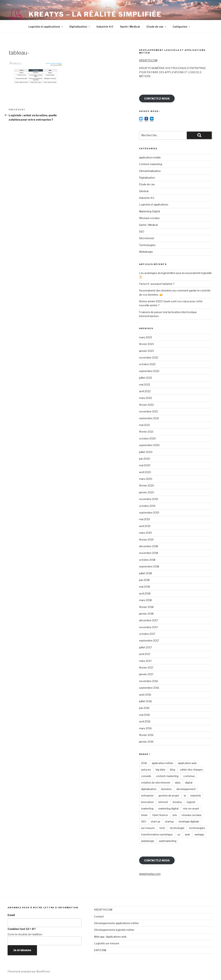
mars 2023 (145, 337)
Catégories (182, 27)
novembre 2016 (149, 681)
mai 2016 (145, 715)
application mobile (150, 157)
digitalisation (149, 789)
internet (163, 802)
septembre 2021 (149, 418)
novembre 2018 (149, 553)
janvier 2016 (146, 742)
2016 (144, 763)
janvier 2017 (146, 674)
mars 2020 (146, 479)
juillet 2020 (146, 452)
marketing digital (168, 808)
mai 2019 (145, 519)
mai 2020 (145, 465)
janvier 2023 (146, 351)
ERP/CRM (100, 950)
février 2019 (146, 540)
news (144, 815)
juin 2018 (144, 580)
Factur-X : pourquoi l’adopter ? (157, 284)
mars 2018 (145, 600)
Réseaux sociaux (149, 218)
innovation (147, 802)
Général (144, 191)
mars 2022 (145, 398)
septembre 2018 (149, 566)
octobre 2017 (147, 634)
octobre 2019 (147, 506)
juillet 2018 (145, 573)
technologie (177, 828)
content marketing (167, 776)
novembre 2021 (148, 411)
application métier (163, 763)
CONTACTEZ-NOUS (157, 99)
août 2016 (145, 695)
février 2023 (146, 344)
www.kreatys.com (150, 874)
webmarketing (168, 841)
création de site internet (156, 783)
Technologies (147, 245)
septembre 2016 (149, 688)
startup (169, 821)
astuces (146, 770)
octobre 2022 (147, 364)
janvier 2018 (146, 614)
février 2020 (147, 485)
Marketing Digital (149, 211)
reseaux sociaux (192, 815)
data (178, 783)
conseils (146, 776)
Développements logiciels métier (114, 930)
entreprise (147, 796)
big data (160, 770)
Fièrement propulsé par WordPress (29, 971)
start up (156, 821)
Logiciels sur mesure (107, 943)
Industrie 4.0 (105, 27)
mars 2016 (145, 728)
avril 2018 (145, 593)
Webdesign (146, 252)
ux (179, 834)
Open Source (160, 815)
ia (185, 796)
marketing (147, 808)
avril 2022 (145, 391)
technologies (197, 828)
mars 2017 (145, 661)
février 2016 (146, 735)
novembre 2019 (149, 499)
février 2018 (146, 607)
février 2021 (146, 432)
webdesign (148, 841)
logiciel (191, 802)
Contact (99, 916)
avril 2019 (145, 526)
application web (187, 763)
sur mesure (148, 828)
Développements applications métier (116, 923)
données (166, 789)
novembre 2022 (149, 358)
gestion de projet (169, 796)
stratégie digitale (189, 821)
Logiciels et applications (46, 27)
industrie (196, 796)
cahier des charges (191, 770)
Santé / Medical (130, 27)
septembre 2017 (149, 641)
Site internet (147, 238)
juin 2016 (144, 708)
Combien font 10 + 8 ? (22, 929)
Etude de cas (157, 27)
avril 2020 (145, 472)
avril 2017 (145, 654)
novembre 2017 (148, 627)
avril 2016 (145, 721)
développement (186, 789)
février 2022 (146, 405)
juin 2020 (145, 459)
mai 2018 (145, 587)
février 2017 (146, 668)
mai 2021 (144, 425)
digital (189, 783)
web (187, 834)
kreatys (177, 802)
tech (162, 828)
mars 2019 (145, 533)
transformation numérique (157, 834)
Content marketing (151, 164)
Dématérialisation (150, 171)
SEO (142, 232)
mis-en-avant (191, 808)
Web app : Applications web (110, 937)
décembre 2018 (149, 546)
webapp (199, 834)
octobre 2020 (147, 438)
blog (173, 770)
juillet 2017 (145, 647)
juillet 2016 (145, 701)
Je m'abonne (22, 950)
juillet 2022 (146, 378)
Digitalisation (80, 27)
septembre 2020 (149, 445)
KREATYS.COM (148, 60)
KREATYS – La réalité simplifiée (95, 14)
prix (175, 815)
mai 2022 (145, 385)
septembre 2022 (149, 371)
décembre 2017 (148, 620)
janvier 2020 (147, 492)
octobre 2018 (147, 560)
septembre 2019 (149, 513)
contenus (189, 776)
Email (11, 915)
